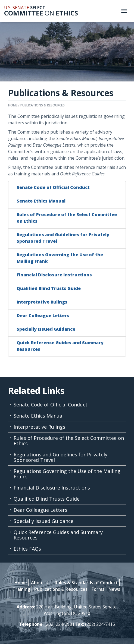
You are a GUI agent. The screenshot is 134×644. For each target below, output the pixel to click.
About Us (41, 583)
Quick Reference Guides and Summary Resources (58, 535)
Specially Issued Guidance (46, 329)
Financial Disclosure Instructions (54, 275)
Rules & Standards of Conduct (86, 583)
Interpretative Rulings (42, 302)
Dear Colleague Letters (43, 315)
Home (13, 105)
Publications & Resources (43, 105)
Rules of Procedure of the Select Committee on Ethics (69, 441)
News (114, 589)
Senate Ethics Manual (41, 201)
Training (21, 589)
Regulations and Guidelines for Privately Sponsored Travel (60, 457)
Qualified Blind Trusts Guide (49, 288)
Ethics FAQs (27, 549)
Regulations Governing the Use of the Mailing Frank (67, 474)
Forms (98, 589)
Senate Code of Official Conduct (53, 187)
